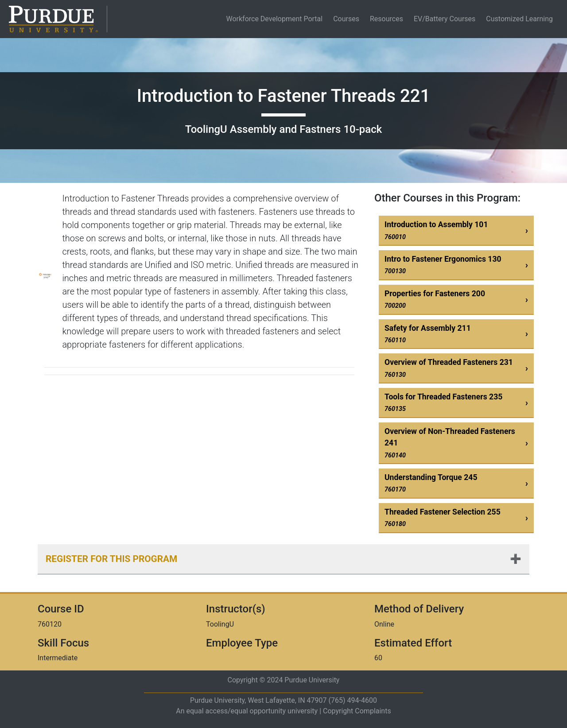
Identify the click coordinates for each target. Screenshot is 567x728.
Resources (386, 19)
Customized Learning (519, 19)
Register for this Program (111, 559)
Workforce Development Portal (276, 19)
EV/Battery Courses (445, 19)
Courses (346, 19)
